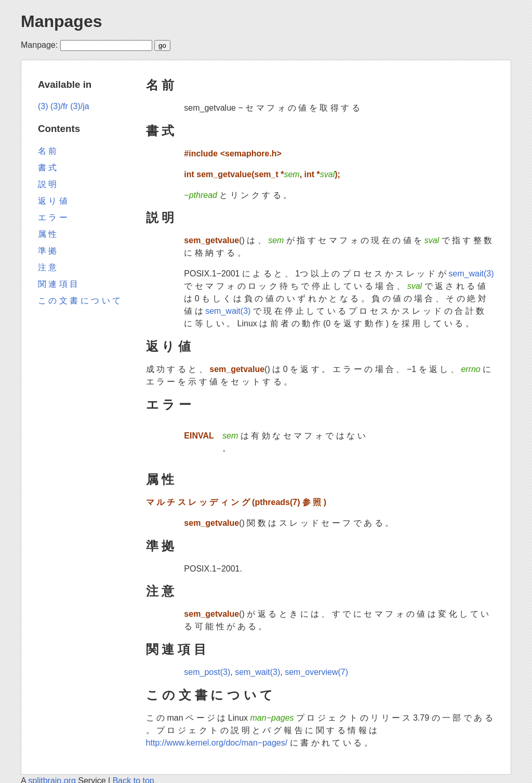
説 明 (160, 217)
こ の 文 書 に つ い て (210, 695)
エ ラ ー (169, 404)
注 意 (160, 591)
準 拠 (160, 546)
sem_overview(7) (316, 672)
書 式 (160, 131)
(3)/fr (59, 106)
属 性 (160, 479)
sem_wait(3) (471, 274)
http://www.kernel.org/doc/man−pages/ (217, 743)
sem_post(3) (207, 672)
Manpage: (39, 45)
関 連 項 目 (176, 649)
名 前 (160, 85)
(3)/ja (79, 106)
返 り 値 (168, 346)
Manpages (61, 21)
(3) (43, 106)
